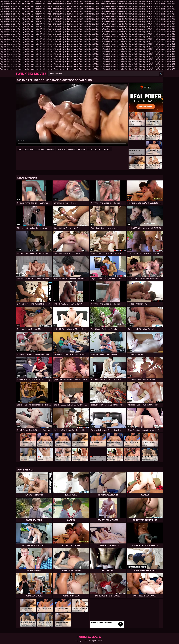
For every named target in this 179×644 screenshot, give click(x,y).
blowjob (108, 149)
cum (90, 149)
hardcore (82, 149)
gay (20, 149)
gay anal (71, 149)
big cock (98, 149)
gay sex (41, 149)
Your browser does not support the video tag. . (72, 115)
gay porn (50, 149)
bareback (61, 149)
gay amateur (29, 149)
